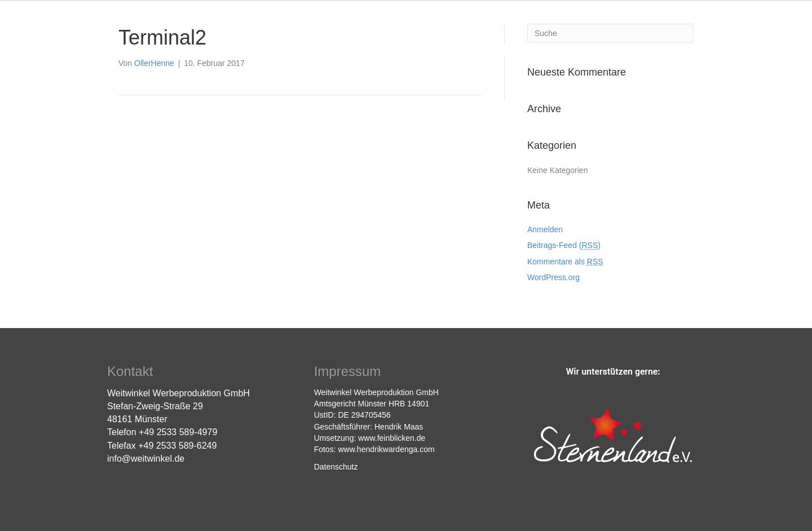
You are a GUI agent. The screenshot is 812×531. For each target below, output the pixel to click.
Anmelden (545, 229)
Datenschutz (336, 467)
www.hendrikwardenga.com (386, 449)
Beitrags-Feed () (564, 245)
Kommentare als (565, 262)
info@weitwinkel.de (146, 459)
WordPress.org (553, 277)
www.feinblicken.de (392, 438)
